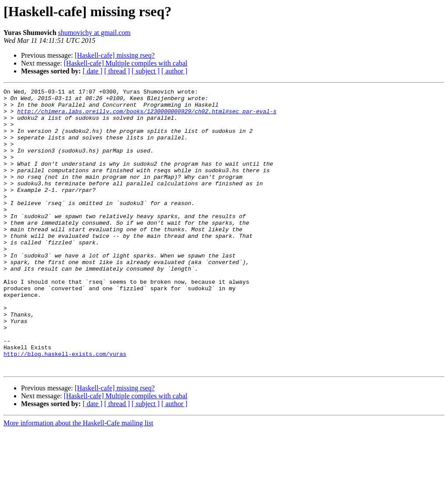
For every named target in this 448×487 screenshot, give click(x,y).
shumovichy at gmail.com (94, 33)
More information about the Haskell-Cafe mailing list (78, 479)
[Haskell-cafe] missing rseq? (115, 55)
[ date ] (93, 71)
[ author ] (175, 71)
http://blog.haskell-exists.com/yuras (65, 407)
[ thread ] (117, 71)
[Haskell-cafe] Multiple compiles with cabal (126, 63)
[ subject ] (146, 71)
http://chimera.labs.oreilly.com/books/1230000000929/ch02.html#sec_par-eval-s (147, 116)
